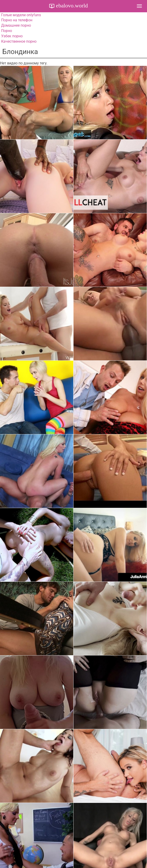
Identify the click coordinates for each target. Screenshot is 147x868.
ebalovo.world (71, 6)
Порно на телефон (17, 20)
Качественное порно (19, 41)
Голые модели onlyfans (21, 15)
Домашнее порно (16, 25)
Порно (7, 31)
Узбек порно (12, 36)
